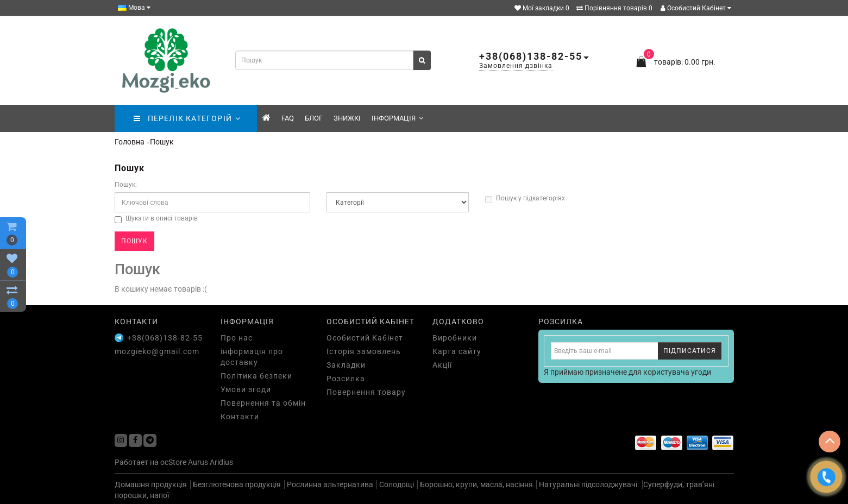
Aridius (221, 462)
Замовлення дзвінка (516, 66)
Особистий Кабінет (696, 8)
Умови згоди (246, 389)
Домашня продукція (151, 484)
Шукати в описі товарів (156, 219)
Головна (130, 142)
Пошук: (126, 185)
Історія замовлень (364, 351)
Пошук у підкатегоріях (525, 199)
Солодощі (397, 484)
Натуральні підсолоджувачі (589, 484)
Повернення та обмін (263, 403)
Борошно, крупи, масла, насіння (476, 484)
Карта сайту (457, 351)
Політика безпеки (256, 376)
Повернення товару (366, 392)
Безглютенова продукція (237, 484)
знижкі (347, 118)
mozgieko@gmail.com (157, 351)
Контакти (240, 417)
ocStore (173, 462)
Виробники (455, 338)
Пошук (162, 142)
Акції (442, 365)
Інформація (397, 118)
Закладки (346, 365)
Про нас (237, 338)
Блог (314, 118)
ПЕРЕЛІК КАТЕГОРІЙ (187, 118)
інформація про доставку (252, 357)
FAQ (288, 118)
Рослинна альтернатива (330, 484)
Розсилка (346, 379)
